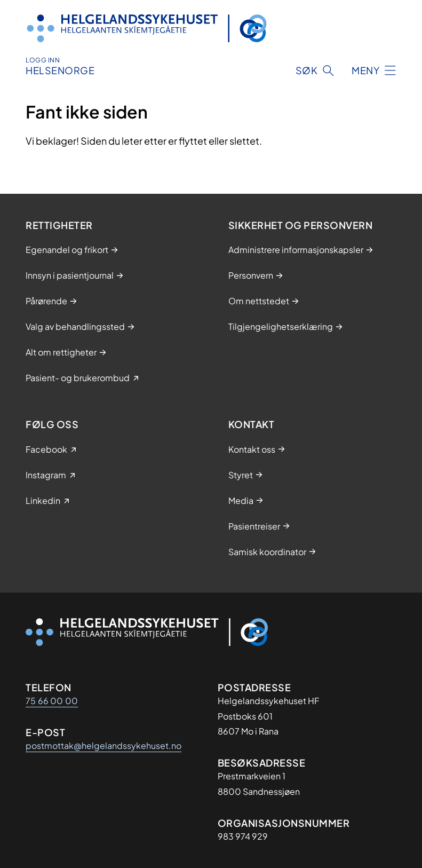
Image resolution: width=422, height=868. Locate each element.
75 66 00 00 (52, 701)
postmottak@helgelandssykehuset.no (103, 745)
